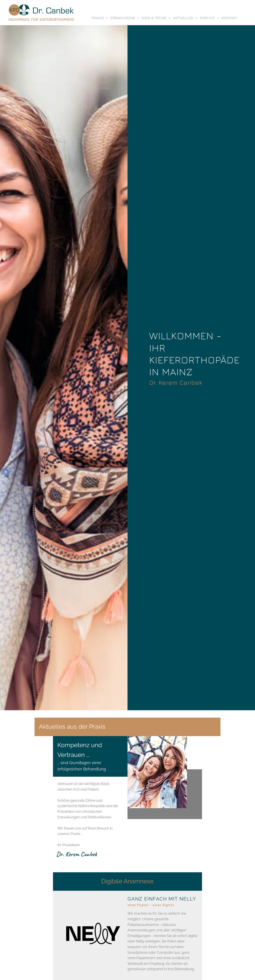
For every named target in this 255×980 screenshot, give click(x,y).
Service (207, 18)
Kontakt (230, 18)
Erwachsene (123, 18)
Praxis (98, 18)
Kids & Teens (154, 18)
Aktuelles (183, 18)
